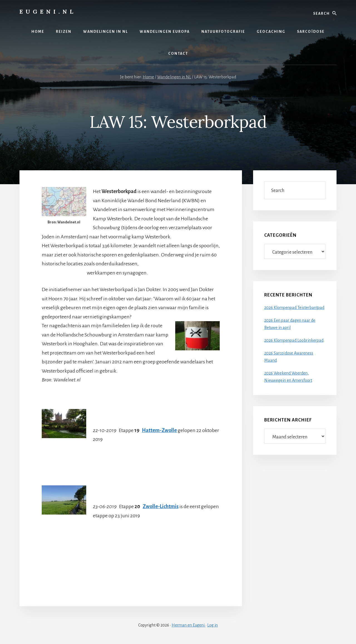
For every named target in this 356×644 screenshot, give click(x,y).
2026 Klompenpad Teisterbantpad (294, 308)
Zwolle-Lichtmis (161, 506)
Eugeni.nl (48, 12)
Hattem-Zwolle (159, 430)
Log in (212, 625)
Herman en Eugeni (189, 625)
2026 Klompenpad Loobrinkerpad (294, 340)
